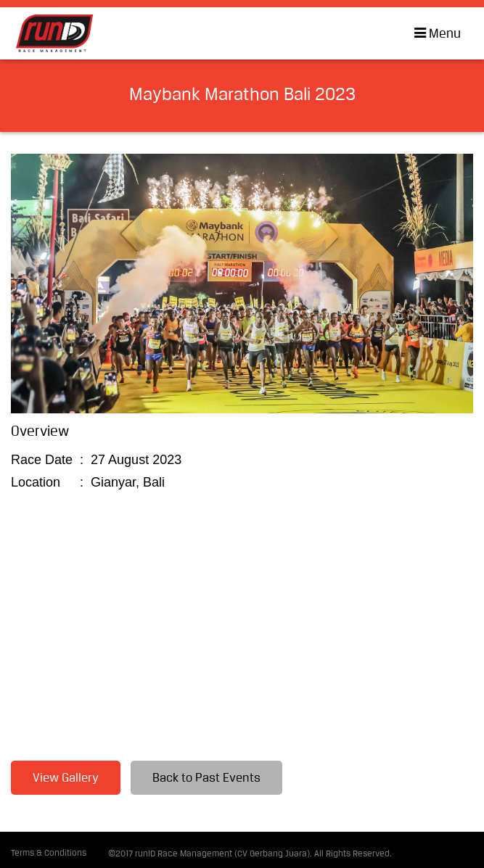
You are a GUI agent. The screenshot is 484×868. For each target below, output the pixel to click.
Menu (433, 33)
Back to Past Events (206, 778)
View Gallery (66, 778)
